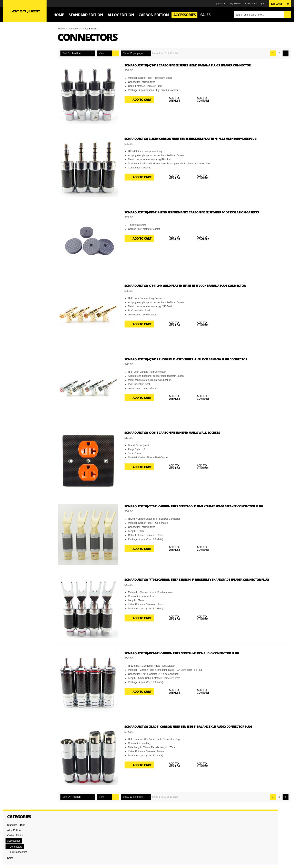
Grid (112, 53)
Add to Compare (201, 99)
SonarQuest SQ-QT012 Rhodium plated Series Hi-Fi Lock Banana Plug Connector (188, 359)
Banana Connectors (21, 162)
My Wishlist (233, 3)
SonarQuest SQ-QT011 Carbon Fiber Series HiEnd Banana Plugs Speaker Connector (190, 65)
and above (20, 127)
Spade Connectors (20, 173)
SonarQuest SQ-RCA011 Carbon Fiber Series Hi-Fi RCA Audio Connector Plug (184, 652)
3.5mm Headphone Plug (23, 152)
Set (12, 209)
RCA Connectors (19, 168)
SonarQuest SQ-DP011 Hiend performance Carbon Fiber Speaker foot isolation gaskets (194, 212)
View (104, 53)
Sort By (69, 53)
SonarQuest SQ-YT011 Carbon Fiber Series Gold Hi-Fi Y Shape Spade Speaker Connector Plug (196, 506)
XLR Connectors (19, 183)
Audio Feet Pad (18, 157)
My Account (218, 3)
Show (129, 53)
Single (13, 214)
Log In (259, 3)
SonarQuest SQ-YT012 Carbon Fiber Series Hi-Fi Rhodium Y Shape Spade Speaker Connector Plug (199, 579)
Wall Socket (16, 178)
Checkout (247, 3)
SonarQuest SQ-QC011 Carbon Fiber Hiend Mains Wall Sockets (175, 432)
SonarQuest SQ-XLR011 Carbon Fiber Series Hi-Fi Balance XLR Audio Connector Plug (191, 726)
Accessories (78, 29)
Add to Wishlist (173, 99)
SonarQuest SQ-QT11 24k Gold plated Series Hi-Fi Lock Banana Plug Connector (188, 285)
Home (64, 29)
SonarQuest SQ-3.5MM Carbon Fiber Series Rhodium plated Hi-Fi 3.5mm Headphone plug (193, 139)
